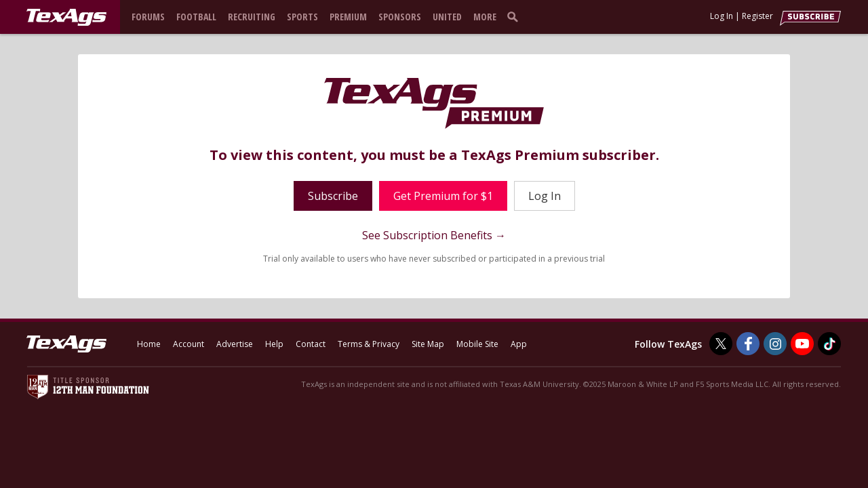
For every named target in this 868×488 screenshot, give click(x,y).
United (447, 17)
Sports (302, 17)
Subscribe (333, 196)
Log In (722, 16)
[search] (515, 16)
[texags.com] (66, 18)
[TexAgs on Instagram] (775, 344)
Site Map (428, 344)
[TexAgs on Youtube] (802, 344)
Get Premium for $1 (443, 196)
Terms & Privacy (369, 344)
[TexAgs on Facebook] (748, 344)
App (519, 344)
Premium (348, 17)
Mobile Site (477, 344)
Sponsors (400, 17)
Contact (311, 344)
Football (196, 17)
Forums (148, 17)
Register (757, 16)
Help (274, 344)
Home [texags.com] (149, 344)
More (485, 17)
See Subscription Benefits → (434, 235)
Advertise (235, 344)
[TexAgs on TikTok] (829, 344)
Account (189, 344)
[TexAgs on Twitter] (721, 344)
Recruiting (252, 17)
